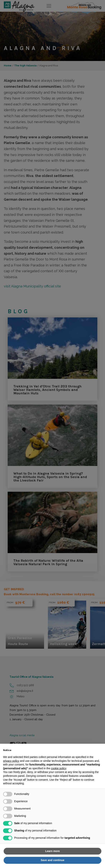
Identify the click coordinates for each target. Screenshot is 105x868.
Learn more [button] (52, 851)
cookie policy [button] (59, 768)
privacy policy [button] (11, 761)
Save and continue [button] (52, 860)
